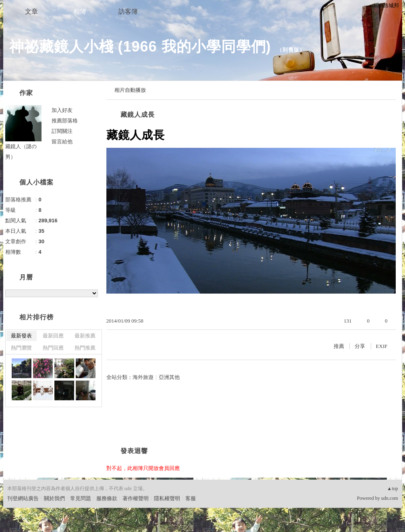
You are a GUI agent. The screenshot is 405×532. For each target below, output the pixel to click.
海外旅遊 (143, 377)
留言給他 (62, 142)
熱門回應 (53, 348)
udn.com (390, 498)
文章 (31, 11)
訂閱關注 (62, 131)
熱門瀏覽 (21, 348)
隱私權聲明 (167, 498)
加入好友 (62, 110)
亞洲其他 (169, 377)
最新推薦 (85, 336)
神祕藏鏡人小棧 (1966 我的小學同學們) (140, 47)
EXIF (382, 346)
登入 (353, 526)
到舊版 (291, 50)
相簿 (80, 11)
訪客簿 (128, 11)
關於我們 (54, 498)
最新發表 (21, 336)
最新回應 (53, 336)
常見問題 (81, 498)
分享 (360, 346)
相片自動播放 (130, 90)
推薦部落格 (65, 121)
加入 (367, 526)
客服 (191, 498)
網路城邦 (387, 526)
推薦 (339, 346)
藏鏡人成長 (138, 115)
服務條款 (107, 498)
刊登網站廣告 (23, 498)
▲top (392, 489)
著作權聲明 (136, 498)
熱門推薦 (85, 348)
